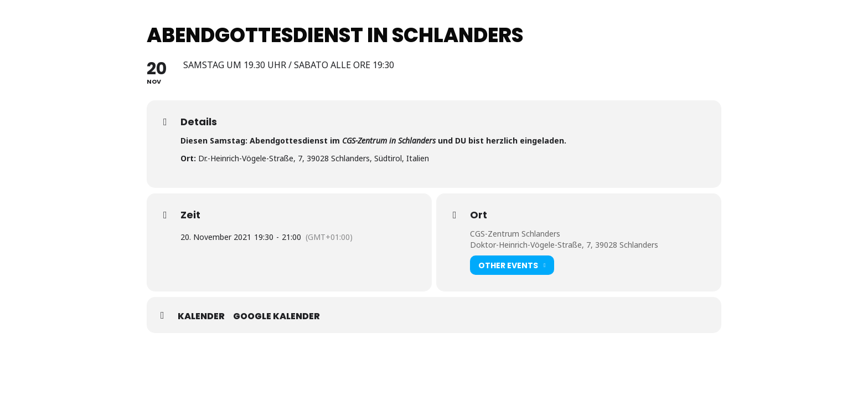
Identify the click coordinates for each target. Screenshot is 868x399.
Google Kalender (277, 316)
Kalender (201, 316)
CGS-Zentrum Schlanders (515, 234)
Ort (479, 215)
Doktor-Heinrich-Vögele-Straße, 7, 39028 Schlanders (564, 245)
